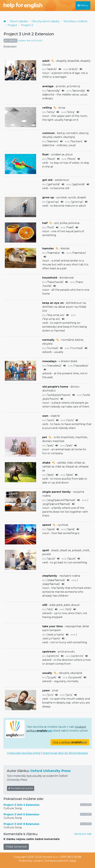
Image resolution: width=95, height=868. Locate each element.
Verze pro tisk (83, 834)
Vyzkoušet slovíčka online (24, 753)
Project (12, 25)
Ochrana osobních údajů (60, 861)
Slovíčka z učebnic (76, 21)
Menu (83, 5)
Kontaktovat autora (21, 788)
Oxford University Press (50, 771)
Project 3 (27, 25)
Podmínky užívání (31, 861)
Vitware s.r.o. (50, 857)
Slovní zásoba (19, 21)
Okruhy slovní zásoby (46, 21)
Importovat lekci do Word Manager (65, 753)
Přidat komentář (16, 847)
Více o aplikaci (70, 742)
